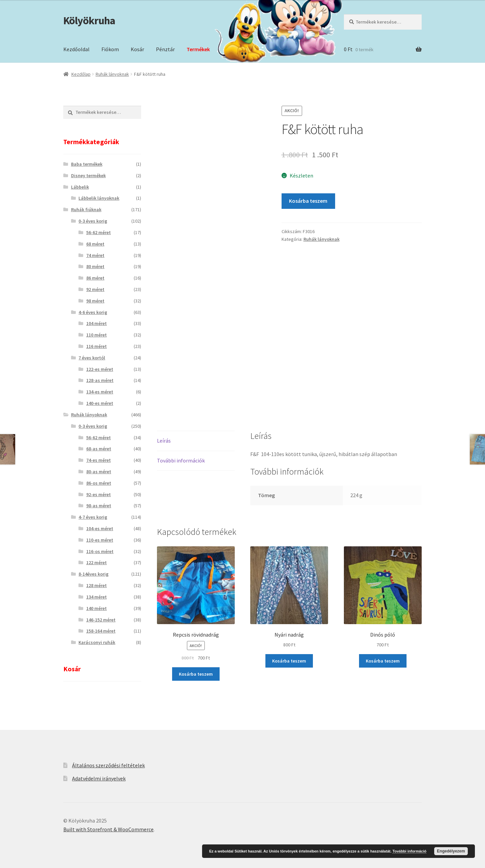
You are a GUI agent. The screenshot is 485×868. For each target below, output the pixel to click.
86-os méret (99, 483)
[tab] (196, 441)
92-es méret (99, 494)
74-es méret (99, 460)
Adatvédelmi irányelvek (99, 778)
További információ (409, 851)
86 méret (95, 278)
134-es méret (100, 392)
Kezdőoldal (76, 49)
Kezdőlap (81, 74)
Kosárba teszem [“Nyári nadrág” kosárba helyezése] (289, 661)
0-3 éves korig (93, 221)
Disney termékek (88, 175)
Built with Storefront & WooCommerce (108, 829)
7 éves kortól (92, 358)
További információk (181, 460)
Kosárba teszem (308, 201)
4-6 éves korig (93, 312)
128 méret (96, 585)
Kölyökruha (89, 21)
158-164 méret (101, 631)
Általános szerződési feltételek (108, 765)
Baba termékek (87, 164)
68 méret (95, 244)
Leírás (164, 441)
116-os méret (100, 551)
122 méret (96, 562)
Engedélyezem (451, 851)
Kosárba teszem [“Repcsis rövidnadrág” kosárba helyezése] (196, 674)
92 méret (95, 289)
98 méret (95, 301)
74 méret (95, 255)
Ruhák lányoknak (112, 74)
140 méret (96, 608)
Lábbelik (80, 187)
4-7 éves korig (93, 517)
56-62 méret (99, 232)
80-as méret (99, 472)
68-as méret (99, 449)
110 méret (96, 335)
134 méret (96, 597)
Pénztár (165, 49)
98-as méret (99, 506)
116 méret (96, 346)
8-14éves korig (93, 574)
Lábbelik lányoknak (99, 198)
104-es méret (100, 528)
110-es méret (100, 540)
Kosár (137, 49)
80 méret (95, 266)
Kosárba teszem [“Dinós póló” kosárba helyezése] (383, 661)
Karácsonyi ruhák (97, 642)
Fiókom (110, 49)
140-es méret (100, 403)
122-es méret (100, 369)
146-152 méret (101, 620)
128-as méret (100, 380)
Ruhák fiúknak (86, 210)
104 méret (96, 323)
